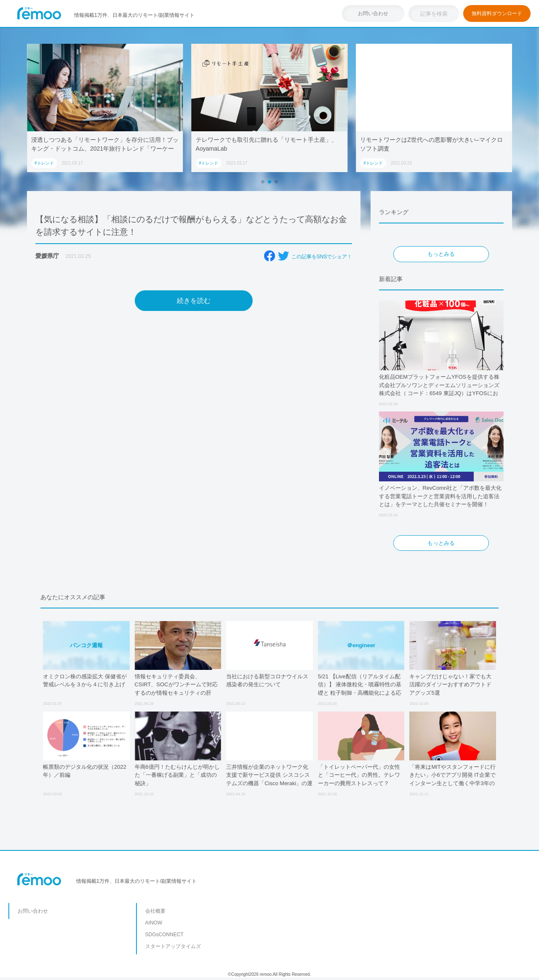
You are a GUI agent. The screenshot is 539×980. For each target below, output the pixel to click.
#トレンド (44, 163)
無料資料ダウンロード (497, 13)
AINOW (154, 923)
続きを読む (194, 301)
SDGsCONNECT (164, 935)
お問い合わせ (373, 13)
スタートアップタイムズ (173, 946)
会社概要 (155, 911)
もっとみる (441, 254)
